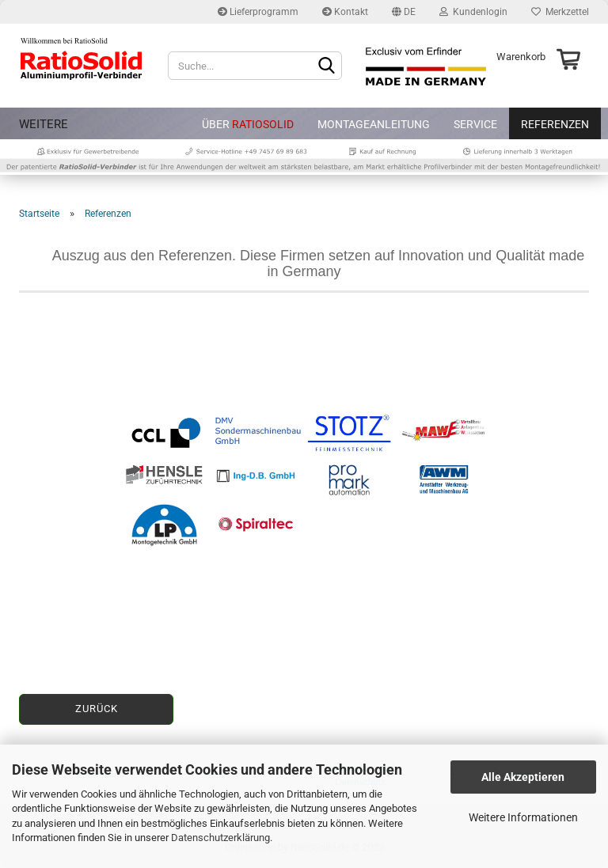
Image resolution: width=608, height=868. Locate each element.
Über (248, 124)
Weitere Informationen (523, 817)
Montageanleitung (374, 124)
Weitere (44, 124)
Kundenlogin (473, 12)
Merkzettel (560, 12)
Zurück (97, 709)
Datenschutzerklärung (220, 838)
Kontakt (345, 12)
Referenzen (555, 124)
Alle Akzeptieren (523, 777)
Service (475, 124)
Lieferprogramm (258, 12)
